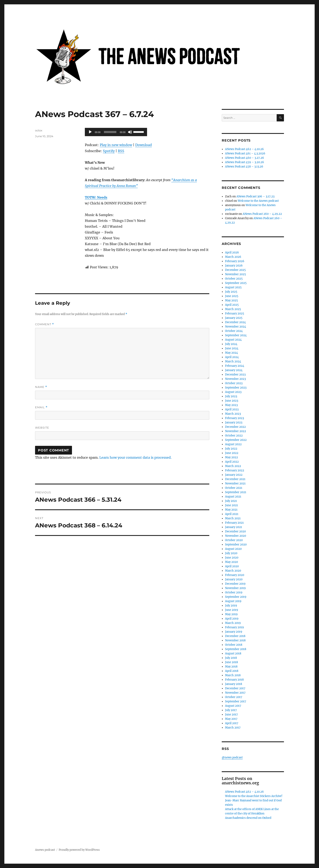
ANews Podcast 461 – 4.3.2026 (245, 153)
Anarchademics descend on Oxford (248, 818)
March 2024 (233, 361)
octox (39, 130)
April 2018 (232, 671)
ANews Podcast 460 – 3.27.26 (245, 158)
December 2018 (235, 636)
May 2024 (231, 353)
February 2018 (234, 680)
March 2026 (233, 257)
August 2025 (233, 287)
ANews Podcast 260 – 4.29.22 (262, 214)
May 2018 (231, 667)
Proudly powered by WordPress (79, 850)
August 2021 (233, 497)
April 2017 (232, 723)
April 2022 (232, 462)
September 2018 (236, 649)
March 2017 (233, 728)
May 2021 (231, 510)
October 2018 (234, 645)
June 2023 (232, 401)
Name (41, 387)
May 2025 (231, 300)
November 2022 (236, 431)
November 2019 (235, 588)
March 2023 (233, 414)
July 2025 (231, 292)
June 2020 (232, 558)
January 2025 (234, 318)
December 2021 (235, 479)
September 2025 (236, 283)
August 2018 (233, 653)
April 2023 (232, 409)
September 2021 (236, 492)
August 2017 (233, 706)
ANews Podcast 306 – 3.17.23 (255, 196)
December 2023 (235, 375)
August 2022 (233, 444)
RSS (121, 151)
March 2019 (233, 623)
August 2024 (233, 340)
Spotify (109, 151)
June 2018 (231, 662)
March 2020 (233, 571)
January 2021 (234, 527)
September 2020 (236, 545)
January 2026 (234, 266)
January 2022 (234, 475)
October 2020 (234, 540)
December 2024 (235, 322)
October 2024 (234, 331)
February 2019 (234, 627)
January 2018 (234, 684)
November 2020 (236, 536)
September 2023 (236, 388)
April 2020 (232, 566)
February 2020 (235, 575)
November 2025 (236, 274)
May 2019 (231, 614)
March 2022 (233, 466)
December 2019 (235, 584)
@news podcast (232, 757)
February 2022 (235, 470)
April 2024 (232, 357)
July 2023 (231, 396)
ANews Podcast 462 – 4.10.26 (244, 149)
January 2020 (234, 579)
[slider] (110, 132)
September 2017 (236, 701)
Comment (44, 324)
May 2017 (231, 719)
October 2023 (234, 383)
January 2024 (234, 370)
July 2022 (231, 449)
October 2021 (234, 488)
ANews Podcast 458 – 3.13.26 (244, 167)
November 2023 (235, 379)
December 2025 (235, 270)
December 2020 (235, 531)
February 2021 (234, 523)
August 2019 (233, 601)
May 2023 (231, 405)
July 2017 (231, 710)
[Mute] (130, 132)
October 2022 (234, 436)
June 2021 (231, 505)
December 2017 (235, 688)
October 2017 (234, 697)
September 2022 (236, 440)
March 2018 (233, 675)
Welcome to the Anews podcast (258, 201)
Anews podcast (45, 850)
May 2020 (231, 562)
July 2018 (231, 658)
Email (41, 407)
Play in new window (116, 145)
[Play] (90, 132)
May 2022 (231, 457)
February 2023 (234, 418)
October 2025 (234, 279)
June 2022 (232, 453)
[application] (116, 132)
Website (42, 428)
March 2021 (233, 518)
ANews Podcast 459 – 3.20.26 (245, 162)
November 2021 (235, 484)
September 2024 (236, 335)
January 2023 (234, 422)
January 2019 (234, 632)
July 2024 (231, 344)
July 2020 (231, 553)
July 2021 (231, 501)
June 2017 (231, 715)
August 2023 (233, 392)
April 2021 (232, 514)
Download (144, 145)
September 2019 (236, 597)
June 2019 (232, 610)
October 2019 (234, 592)
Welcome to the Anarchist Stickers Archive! (254, 796)
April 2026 (232, 252)
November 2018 (235, 640)
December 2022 (235, 427)
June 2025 (232, 296)
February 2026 (235, 261)
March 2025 (233, 309)
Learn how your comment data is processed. (135, 457)
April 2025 (232, 305)
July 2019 (231, 606)
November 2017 (235, 693)
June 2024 (232, 348)
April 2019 (232, 619)
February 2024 (235, 366)
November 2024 (236, 327)
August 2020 (233, 549)
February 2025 (235, 314)
